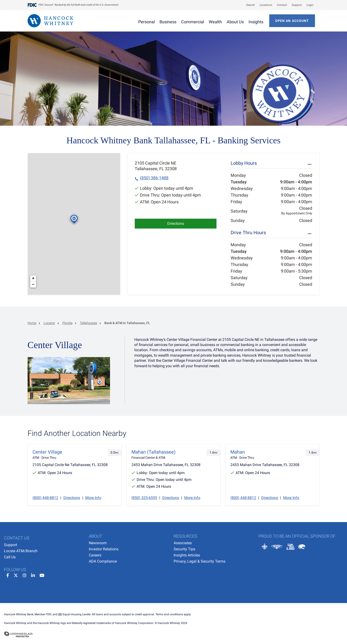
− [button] (33, 285)
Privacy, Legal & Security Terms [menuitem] (200, 561)
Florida (67, 323)
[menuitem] (248, 5)
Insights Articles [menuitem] (187, 555)
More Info (93, 498)
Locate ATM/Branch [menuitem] (21, 551)
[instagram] (24, 575)
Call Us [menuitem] (10, 557)
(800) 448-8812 (45, 498)
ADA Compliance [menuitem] (103, 561)
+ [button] (33, 278)
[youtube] (42, 575)
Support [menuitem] (11, 545)
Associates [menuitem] (183, 543)
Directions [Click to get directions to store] (176, 223)
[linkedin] (33, 575)
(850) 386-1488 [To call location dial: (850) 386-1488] (154, 178)
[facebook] (8, 575)
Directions (72, 498)
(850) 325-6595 (144, 498)
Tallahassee (88, 323)
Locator (49, 323)
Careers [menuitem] (95, 555)
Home (32, 323)
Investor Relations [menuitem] (104, 549)
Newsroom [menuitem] (98, 543)
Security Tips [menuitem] (184, 549)
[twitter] (16, 575)
